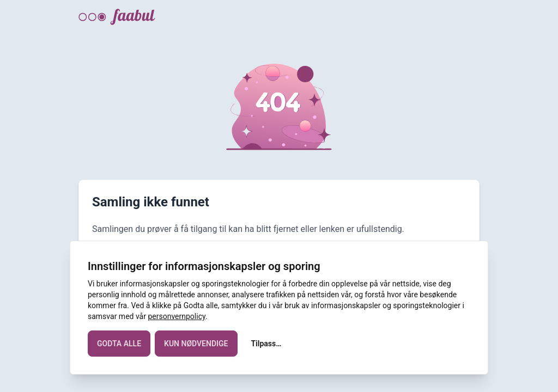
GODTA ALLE (119, 344)
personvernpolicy (176, 316)
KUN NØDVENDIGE (196, 344)
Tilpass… (266, 344)
